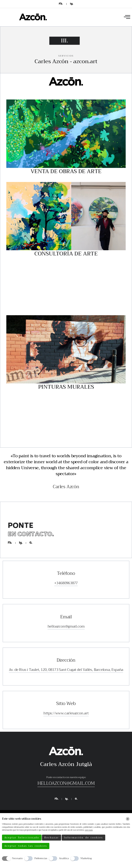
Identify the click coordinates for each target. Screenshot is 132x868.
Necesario (17, 858)
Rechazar (52, 838)
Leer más (89, 830)
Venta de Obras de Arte (66, 171)
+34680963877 (66, 583)
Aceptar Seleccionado (22, 838)
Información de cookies (83, 838)
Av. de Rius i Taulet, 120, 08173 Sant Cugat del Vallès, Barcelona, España (66, 670)
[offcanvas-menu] (127, 17)
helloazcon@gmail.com (66, 627)
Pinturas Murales (66, 387)
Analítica (64, 858)
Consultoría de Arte (66, 254)
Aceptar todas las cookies (26, 846)
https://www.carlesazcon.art (66, 713)
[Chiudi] (128, 819)
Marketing (86, 858)
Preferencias (41, 858)
